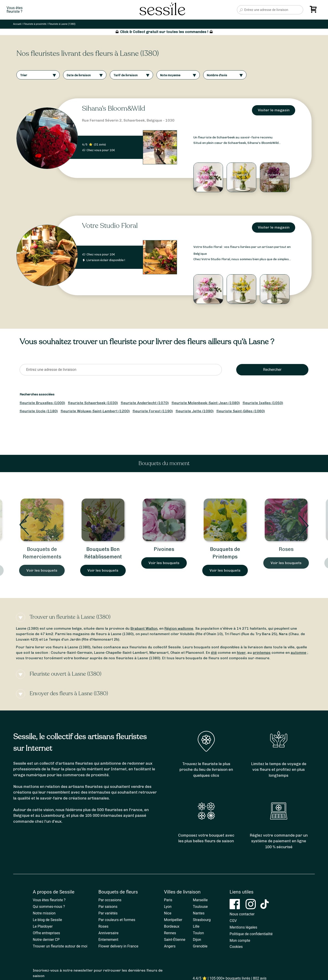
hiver (241, 653)
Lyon (168, 907)
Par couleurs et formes (117, 920)
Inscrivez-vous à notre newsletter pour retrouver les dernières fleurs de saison (98, 973)
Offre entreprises (46, 933)
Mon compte (240, 941)
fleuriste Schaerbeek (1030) (93, 403)
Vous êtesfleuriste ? (15, 10)
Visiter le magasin (274, 110)
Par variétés (108, 913)
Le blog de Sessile (47, 920)
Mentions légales (243, 927)
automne (299, 653)
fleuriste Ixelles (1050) (263, 403)
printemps (262, 653)
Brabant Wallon (144, 628)
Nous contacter (242, 914)
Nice (168, 913)
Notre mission (44, 913)
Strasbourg (202, 920)
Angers (170, 946)
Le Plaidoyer (43, 926)
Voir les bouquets (42, 570)
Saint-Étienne (175, 940)
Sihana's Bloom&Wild (114, 108)
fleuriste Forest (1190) (153, 411)
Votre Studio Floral (110, 226)
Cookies (236, 947)
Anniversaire (108, 933)
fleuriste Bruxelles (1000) (42, 403)
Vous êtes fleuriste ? (49, 900)
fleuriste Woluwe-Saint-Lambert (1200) (95, 411)
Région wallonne (179, 628)
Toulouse (200, 907)
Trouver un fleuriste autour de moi (60, 946)
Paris (168, 900)
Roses (286, 549)
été (214, 653)
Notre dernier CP (46, 940)
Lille (196, 926)
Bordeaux (172, 926)
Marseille (200, 900)
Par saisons (108, 907)
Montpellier (173, 920)
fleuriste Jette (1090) (195, 411)
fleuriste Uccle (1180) (39, 411)
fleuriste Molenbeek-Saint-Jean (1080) (206, 403)
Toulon (199, 933)
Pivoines (164, 549)
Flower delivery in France (118, 946)
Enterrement (108, 940)
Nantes (199, 913)
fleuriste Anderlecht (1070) (145, 403)
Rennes (170, 933)
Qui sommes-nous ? (49, 907)
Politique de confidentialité (251, 934)
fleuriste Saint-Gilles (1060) (241, 411)
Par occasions (110, 900)
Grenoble (200, 946)
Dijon (197, 940)
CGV (233, 921)
